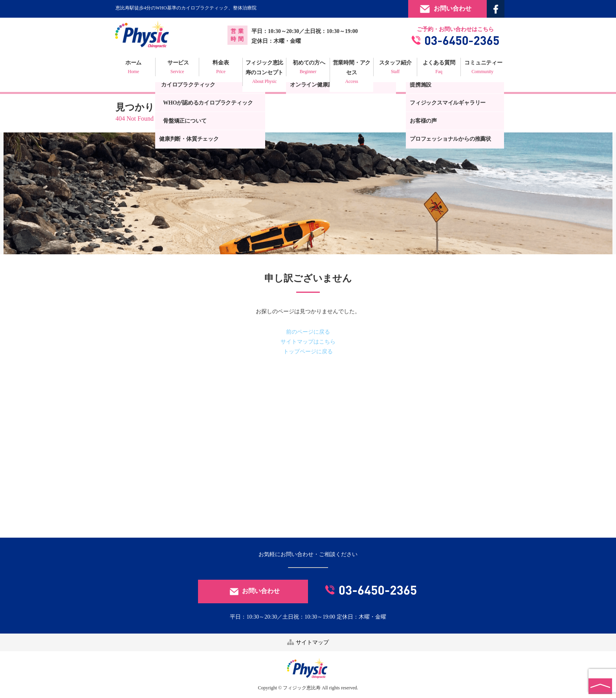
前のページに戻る (308, 332)
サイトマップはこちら (308, 342)
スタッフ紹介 (395, 68)
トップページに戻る (308, 352)
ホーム (133, 68)
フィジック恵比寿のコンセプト (264, 73)
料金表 (221, 68)
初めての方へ (308, 68)
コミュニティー (482, 68)
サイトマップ (308, 642)
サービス (177, 68)
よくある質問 (439, 68)
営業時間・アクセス (352, 73)
